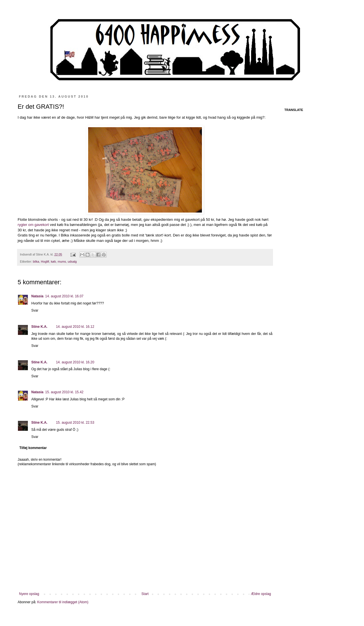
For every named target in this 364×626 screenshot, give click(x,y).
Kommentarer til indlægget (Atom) (63, 602)
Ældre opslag (261, 594)
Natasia (37, 296)
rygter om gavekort (34, 225)
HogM (45, 261)
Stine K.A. (39, 327)
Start (145, 594)
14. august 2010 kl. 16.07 (64, 296)
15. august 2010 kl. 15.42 (64, 392)
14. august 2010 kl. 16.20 (75, 362)
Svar (35, 310)
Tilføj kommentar (33, 448)
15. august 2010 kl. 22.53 (75, 423)
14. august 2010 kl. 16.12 (75, 327)
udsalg (72, 261)
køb (53, 261)
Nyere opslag (29, 594)
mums (62, 261)
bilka (36, 261)
